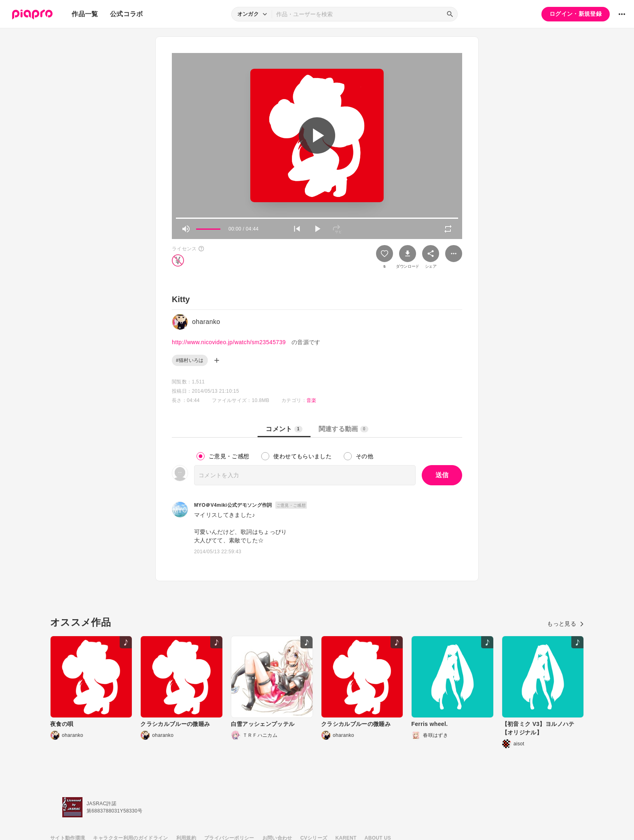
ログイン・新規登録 (576, 14)
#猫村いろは (190, 360)
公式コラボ (127, 14)
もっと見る (565, 624)
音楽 (312, 400)
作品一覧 (85, 14)
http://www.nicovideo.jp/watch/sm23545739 (229, 342)
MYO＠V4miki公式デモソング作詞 (233, 505)
